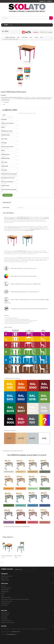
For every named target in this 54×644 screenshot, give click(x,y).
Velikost (3, 127)
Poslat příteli (6, 102)
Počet (4, 115)
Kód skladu (3, 95)
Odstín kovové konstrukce (8, 123)
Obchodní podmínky (6, 588)
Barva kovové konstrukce (7, 147)
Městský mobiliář (5, 580)
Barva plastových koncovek (8, 178)
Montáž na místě (5, 186)
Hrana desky (4, 170)
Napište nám (43, 1)
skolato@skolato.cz (12, 634)
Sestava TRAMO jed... (7, 556)
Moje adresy (4, 617)
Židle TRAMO (18, 556)
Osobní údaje (4, 619)
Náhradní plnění (5, 592)
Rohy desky (4, 119)
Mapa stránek (4, 605)
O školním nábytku (6, 603)
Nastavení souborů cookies (8, 623)
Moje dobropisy (5, 615)
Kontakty (3, 586)
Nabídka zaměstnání (6, 597)
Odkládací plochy (5, 154)
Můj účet (4, 611)
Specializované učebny (7, 601)
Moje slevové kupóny (6, 621)
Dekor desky (4, 139)
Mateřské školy (5, 578)
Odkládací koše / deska (7, 131)
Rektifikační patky (5, 135)
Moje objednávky (5, 613)
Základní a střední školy (7, 576)
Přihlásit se (50, 1)
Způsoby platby (5, 590)
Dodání (3, 594)
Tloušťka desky (5, 166)
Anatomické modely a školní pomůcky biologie (11, 608)
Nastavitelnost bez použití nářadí (9, 174)
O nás (2, 595)
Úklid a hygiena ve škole (29, 608)
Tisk (4, 104)
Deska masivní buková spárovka (9, 189)
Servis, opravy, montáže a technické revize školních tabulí (15, 599)
